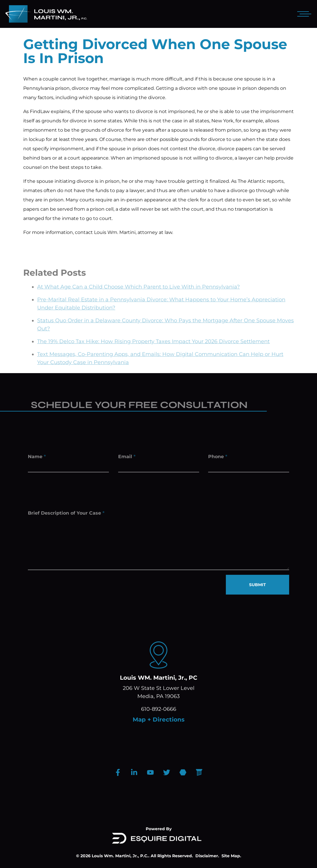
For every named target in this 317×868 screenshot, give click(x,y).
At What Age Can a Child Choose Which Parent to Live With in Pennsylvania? (138, 294)
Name (37, 458)
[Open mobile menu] (303, 14)
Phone (218, 458)
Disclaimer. (207, 856)
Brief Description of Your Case (66, 517)
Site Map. (231, 856)
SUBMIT (257, 585)
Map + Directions (159, 720)
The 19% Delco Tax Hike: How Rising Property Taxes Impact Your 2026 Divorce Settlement (153, 348)
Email (127, 458)
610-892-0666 (159, 709)
